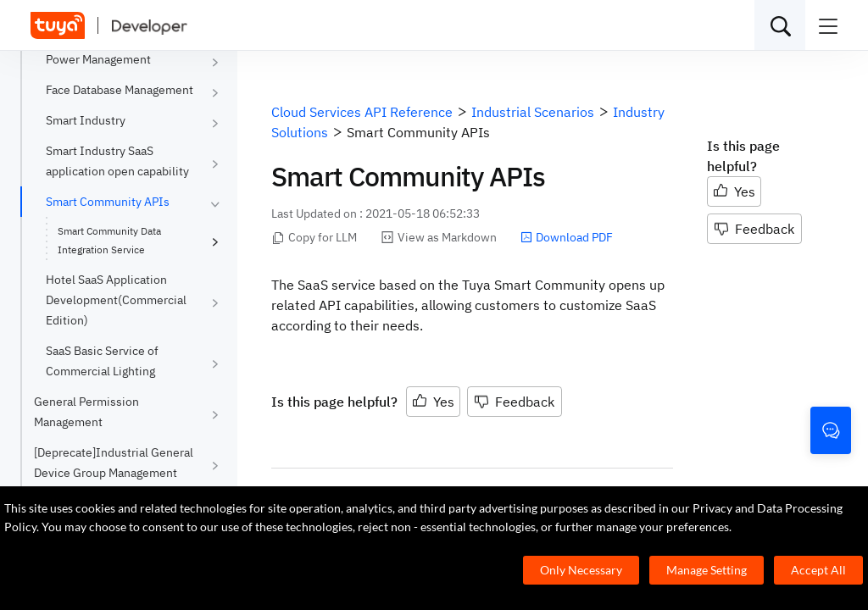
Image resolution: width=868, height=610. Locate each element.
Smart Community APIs (108, 202)
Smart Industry (86, 120)
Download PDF (567, 237)
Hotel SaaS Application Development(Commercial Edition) (116, 300)
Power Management (98, 59)
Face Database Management (120, 90)
